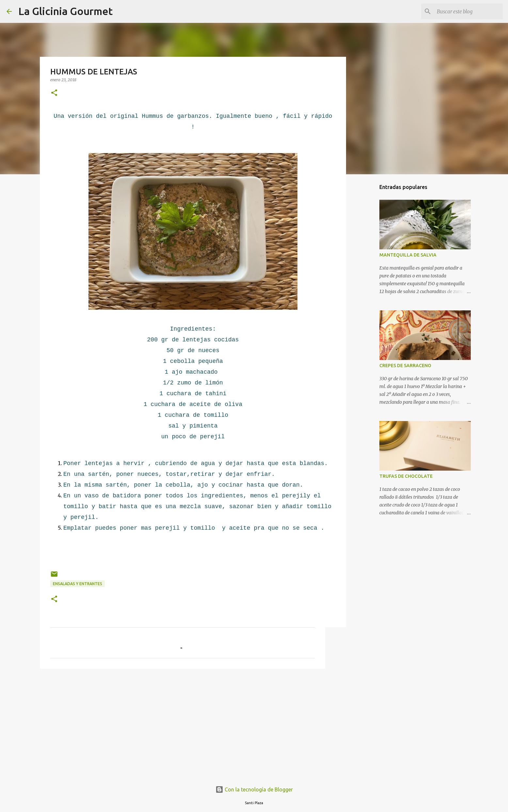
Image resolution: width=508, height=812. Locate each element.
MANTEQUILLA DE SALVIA (408, 255)
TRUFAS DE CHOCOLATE (406, 476)
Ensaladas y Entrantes (78, 584)
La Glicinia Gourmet (65, 11)
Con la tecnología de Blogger (254, 789)
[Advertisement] (183, 724)
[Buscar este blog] (468, 11)
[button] (54, 93)
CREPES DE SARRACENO (405, 366)
